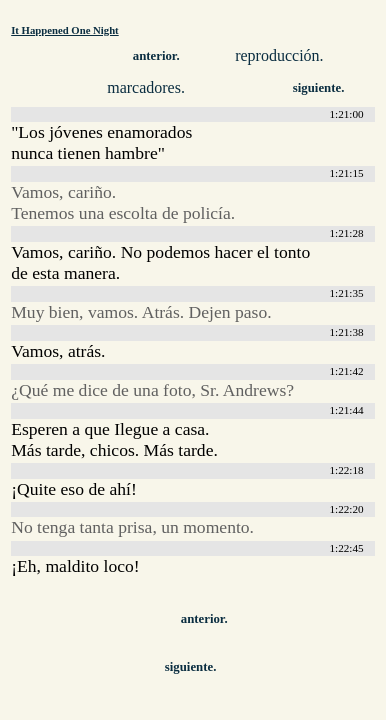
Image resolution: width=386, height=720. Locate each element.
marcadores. (146, 87)
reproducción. (279, 55)
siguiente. (319, 88)
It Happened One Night (65, 30)
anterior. (156, 56)
